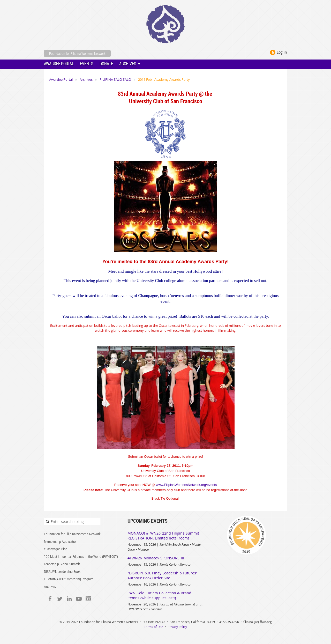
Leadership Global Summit (62, 564)
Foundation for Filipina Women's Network (72, 534)
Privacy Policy (177, 627)
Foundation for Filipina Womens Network (77, 53)
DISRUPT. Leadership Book (62, 571)
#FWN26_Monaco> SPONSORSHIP (156, 558)
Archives (86, 79)
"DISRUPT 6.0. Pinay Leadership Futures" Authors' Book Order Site (163, 575)
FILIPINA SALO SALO (115, 79)
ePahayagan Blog (56, 549)
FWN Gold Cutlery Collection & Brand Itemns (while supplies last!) (159, 595)
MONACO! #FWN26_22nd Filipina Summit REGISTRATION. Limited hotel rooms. (163, 536)
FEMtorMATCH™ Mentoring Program (69, 579)
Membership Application (61, 541)
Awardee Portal (61, 79)
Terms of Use (154, 627)
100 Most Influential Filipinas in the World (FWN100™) (81, 556)
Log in (282, 52)
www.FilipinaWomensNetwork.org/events (186, 485)
